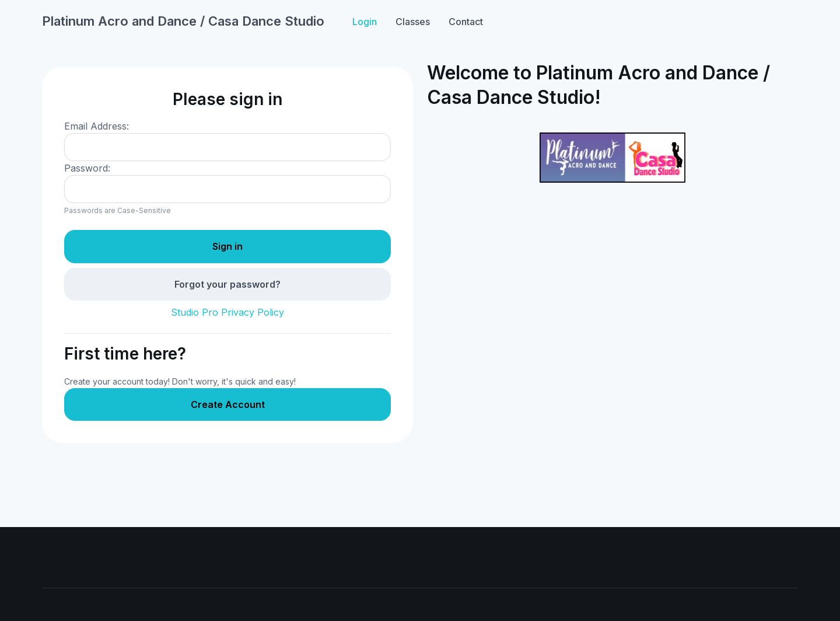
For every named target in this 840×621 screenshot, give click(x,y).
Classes (413, 22)
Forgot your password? (228, 284)
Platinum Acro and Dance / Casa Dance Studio (183, 21)
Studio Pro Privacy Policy (228, 312)
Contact (466, 22)
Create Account (228, 404)
